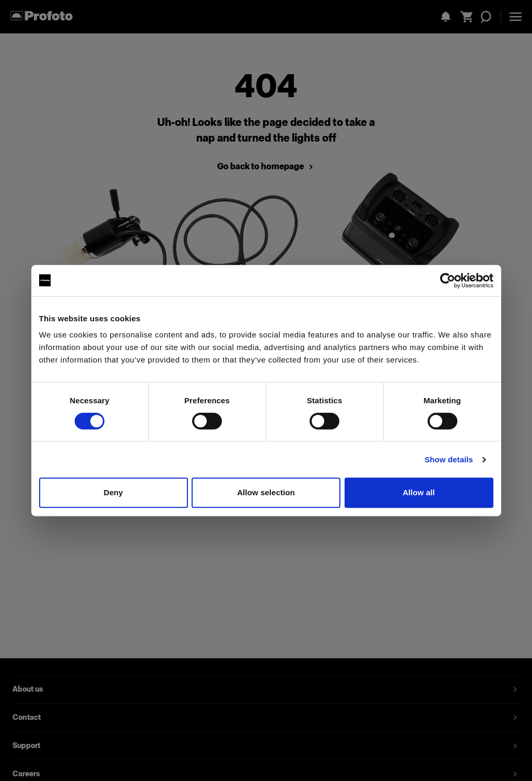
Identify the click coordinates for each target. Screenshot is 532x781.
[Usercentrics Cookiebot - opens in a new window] (448, 281)
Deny (113, 492)
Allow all (419, 492)
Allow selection (266, 492)
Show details (449, 459)
